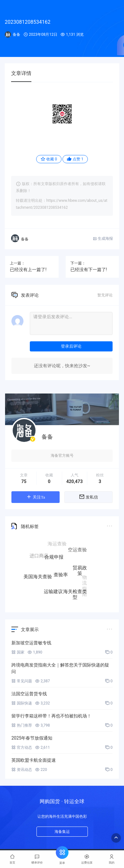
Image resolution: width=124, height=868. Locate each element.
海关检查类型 (75, 594)
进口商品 (39, 556)
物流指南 (85, 585)
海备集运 (62, 832)
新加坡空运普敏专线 (31, 643)
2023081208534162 (28, 22)
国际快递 (22, 703)
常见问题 (22, 681)
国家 (18, 652)
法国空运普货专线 (29, 694)
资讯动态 (22, 770)
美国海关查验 (38, 577)
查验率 (61, 577)
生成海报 (103, 239)
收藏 (49, 159)
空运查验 (77, 550)
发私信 (88, 497)
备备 (16, 34)
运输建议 (53, 592)
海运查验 (57, 544)
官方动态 (22, 747)
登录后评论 (71, 346)
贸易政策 (80, 572)
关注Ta (36, 497)
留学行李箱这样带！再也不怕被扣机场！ (51, 716)
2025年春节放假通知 (32, 738)
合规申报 (54, 559)
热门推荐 (22, 725)
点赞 (75, 159)
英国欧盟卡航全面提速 (34, 760)
